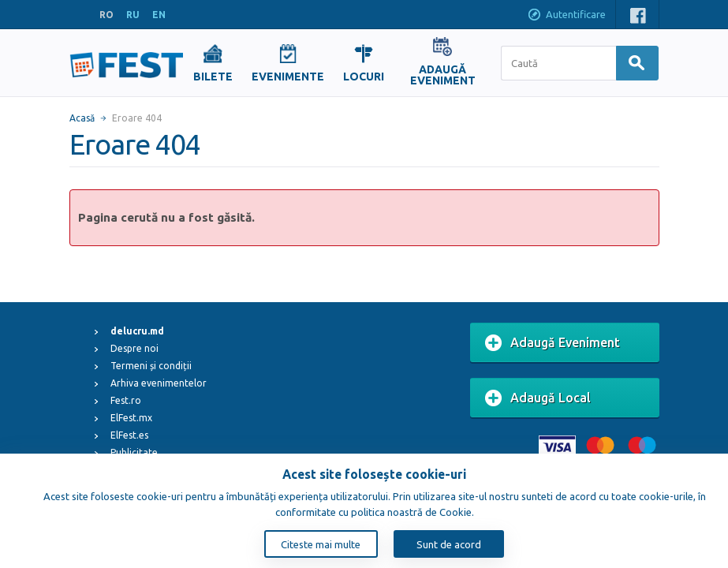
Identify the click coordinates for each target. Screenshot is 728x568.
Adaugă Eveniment (553, 343)
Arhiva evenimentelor (159, 383)
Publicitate (134, 452)
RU (133, 15)
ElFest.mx (131, 418)
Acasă (82, 118)
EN (159, 15)
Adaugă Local (538, 398)
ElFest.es (129, 435)
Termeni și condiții (151, 366)
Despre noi (134, 348)
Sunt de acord (449, 544)
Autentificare (566, 16)
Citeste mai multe (321, 544)
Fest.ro (126, 400)
